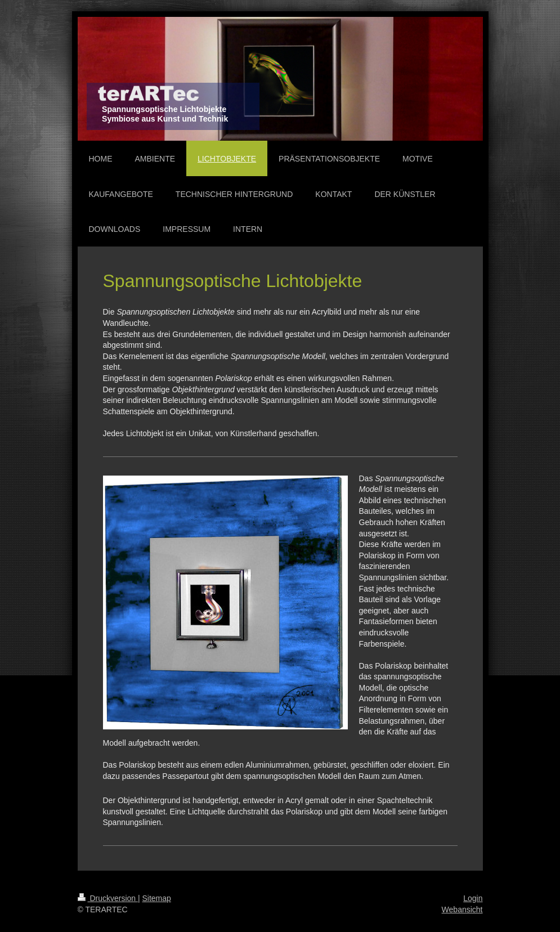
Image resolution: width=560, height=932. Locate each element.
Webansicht (462, 909)
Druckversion (108, 898)
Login (473, 898)
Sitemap (157, 898)
